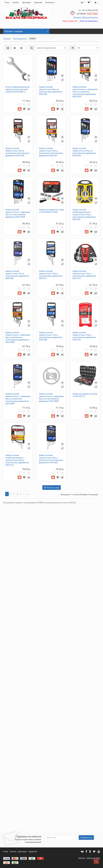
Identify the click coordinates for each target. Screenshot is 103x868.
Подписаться (86, 838)
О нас (7, 2)
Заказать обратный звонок (86, 17)
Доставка (26, 2)
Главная (7, 39)
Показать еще (52, 810)
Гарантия (38, 2)
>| (27, 817)
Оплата (16, 2)
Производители (20, 39)
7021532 (87, 14)
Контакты (50, 2)
